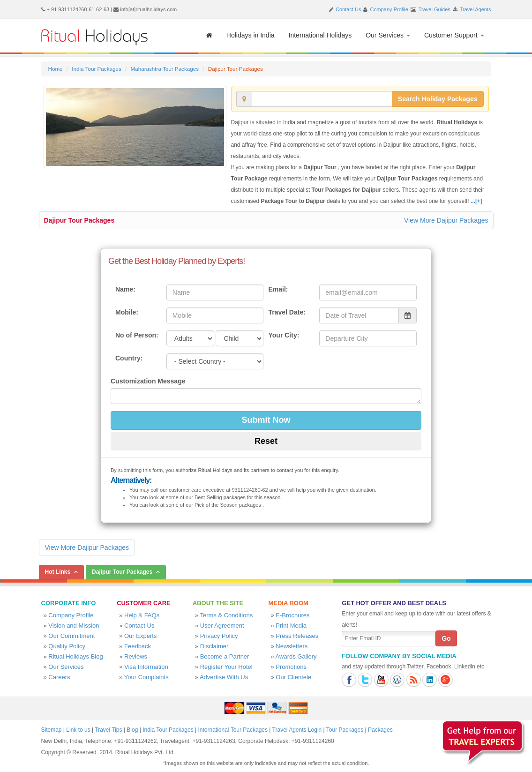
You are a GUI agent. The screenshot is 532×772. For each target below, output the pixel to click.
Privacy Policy (219, 636)
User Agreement (222, 626)
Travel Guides (435, 9)
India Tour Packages (96, 69)
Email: (278, 289)
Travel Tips (108, 730)
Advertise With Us (224, 677)
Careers (59, 677)
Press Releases (297, 636)
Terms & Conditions (226, 615)
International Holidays (320, 35)
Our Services (388, 35)
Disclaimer (214, 646)
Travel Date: (287, 312)
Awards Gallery (296, 656)
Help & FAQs (142, 615)
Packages (380, 730)
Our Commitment (71, 636)
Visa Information (146, 667)
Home (56, 69)
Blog (132, 730)
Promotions (291, 667)
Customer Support (454, 35)
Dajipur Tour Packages (79, 220)
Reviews (136, 656)
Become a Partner (225, 656)
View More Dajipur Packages (446, 220)
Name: (125, 289)
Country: (129, 358)
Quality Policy (67, 646)
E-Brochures (292, 615)
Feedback (138, 646)
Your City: (284, 335)
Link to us (78, 730)
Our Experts (140, 636)
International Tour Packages (233, 730)
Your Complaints (146, 677)
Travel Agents (476, 9)
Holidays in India (251, 35)
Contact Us (348, 9)
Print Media (291, 626)
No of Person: (137, 335)
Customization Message (148, 381)
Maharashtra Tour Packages (165, 69)
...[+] (476, 201)
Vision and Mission (74, 626)
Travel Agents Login (297, 730)
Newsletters (292, 646)
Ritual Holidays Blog (75, 656)
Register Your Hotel (226, 667)
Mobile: (127, 312)
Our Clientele (293, 677)
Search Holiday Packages (438, 99)
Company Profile (389, 9)
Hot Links (58, 572)
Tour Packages (345, 730)
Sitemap (52, 730)
